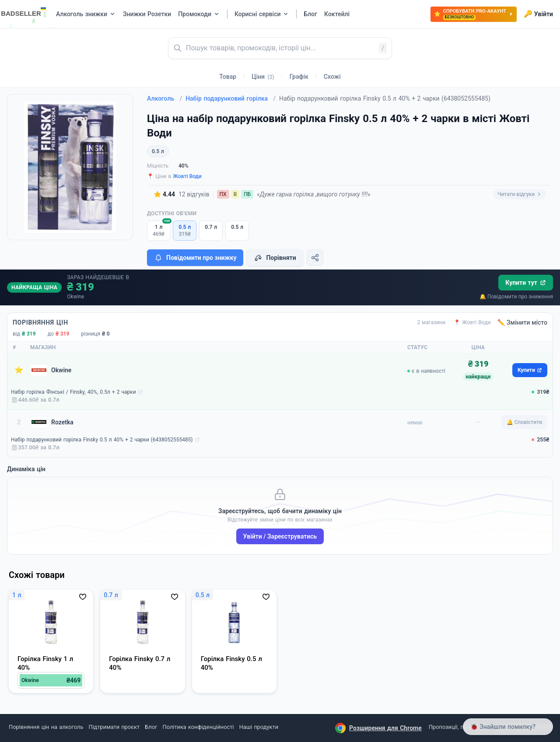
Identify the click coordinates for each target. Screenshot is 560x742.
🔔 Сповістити (524, 422)
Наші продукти (259, 727)
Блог (151, 727)
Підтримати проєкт (114, 727)
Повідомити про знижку (195, 258)
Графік (299, 77)
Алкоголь (164, 98)
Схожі (332, 77)
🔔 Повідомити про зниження (516, 297)
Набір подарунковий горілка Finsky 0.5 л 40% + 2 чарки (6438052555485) (102, 440)
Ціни (263, 77)
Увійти (538, 14)
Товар (228, 77)
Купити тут (526, 283)
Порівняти (275, 258)
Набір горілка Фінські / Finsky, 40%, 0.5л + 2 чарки (73, 392)
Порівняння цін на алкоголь (46, 727)
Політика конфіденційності (198, 727)
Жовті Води (187, 176)
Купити (530, 370)
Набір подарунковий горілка (231, 98)
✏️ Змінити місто (522, 322)
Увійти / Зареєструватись (280, 536)
